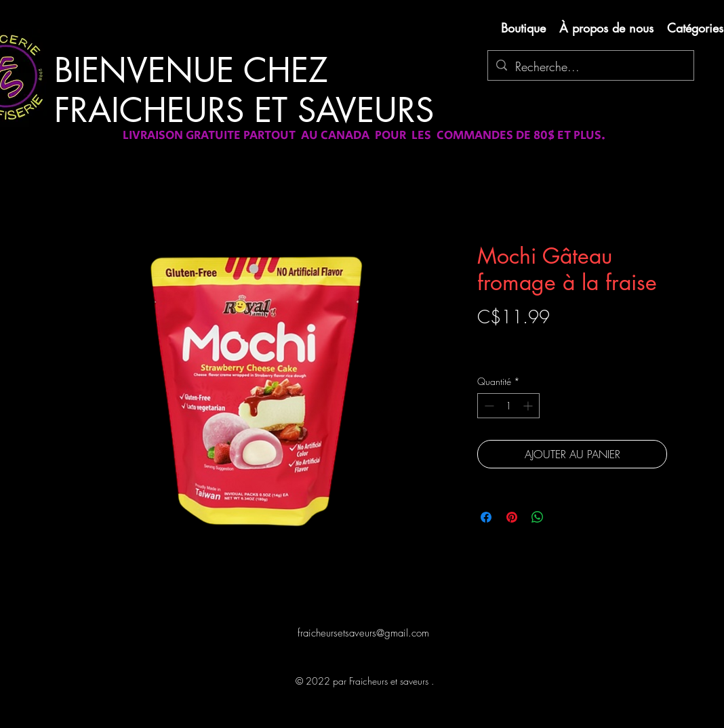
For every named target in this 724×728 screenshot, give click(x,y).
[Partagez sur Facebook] (486, 517)
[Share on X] (563, 517)
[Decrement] (488, 406)
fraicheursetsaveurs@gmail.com (363, 633)
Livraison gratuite (510, 341)
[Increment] (529, 406)
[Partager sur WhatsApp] (538, 517)
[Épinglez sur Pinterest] (512, 517)
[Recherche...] (590, 67)
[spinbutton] (508, 406)
